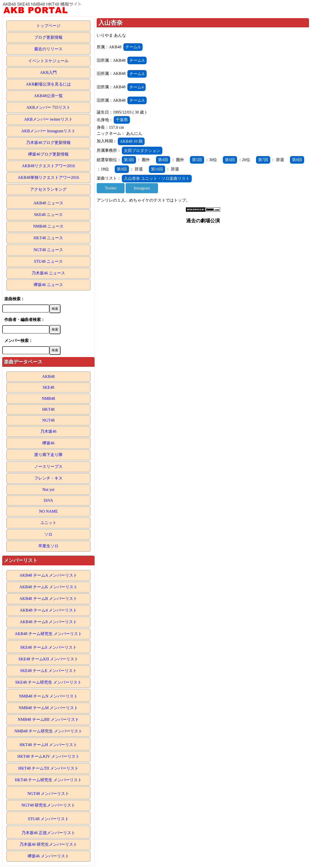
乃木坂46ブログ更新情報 (48, 143)
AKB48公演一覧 (48, 96)
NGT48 (48, 420)
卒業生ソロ (48, 546)
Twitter (111, 188)
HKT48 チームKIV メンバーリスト (48, 756)
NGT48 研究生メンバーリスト (48, 805)
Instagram (142, 188)
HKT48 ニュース (48, 238)
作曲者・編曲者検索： (25, 320)
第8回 (297, 160)
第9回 (122, 169)
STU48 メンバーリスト (48, 819)
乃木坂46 (48, 431)
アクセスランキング (48, 189)
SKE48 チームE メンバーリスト (48, 671)
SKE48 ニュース (48, 215)
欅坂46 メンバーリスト (48, 856)
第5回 (197, 160)
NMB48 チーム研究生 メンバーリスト (48, 731)
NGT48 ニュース (48, 250)
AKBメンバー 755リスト (48, 107)
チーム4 (136, 87)
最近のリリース (48, 49)
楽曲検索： (14, 299)
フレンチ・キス (48, 478)
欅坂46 (48, 443)
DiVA (48, 500)
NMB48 (48, 398)
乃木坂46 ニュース (48, 273)
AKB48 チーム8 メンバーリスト (48, 622)
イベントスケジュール (48, 61)
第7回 (263, 160)
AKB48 (48, 376)
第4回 (163, 160)
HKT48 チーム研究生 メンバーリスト (48, 780)
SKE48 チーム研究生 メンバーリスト (48, 682)
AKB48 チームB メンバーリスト (48, 599)
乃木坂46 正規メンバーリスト (48, 833)
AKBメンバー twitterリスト (48, 119)
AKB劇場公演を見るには (48, 84)
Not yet (48, 490)
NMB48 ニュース (48, 226)
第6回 (230, 160)
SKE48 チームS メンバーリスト (48, 647)
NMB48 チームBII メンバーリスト (48, 719)
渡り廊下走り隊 (48, 455)
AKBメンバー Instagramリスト (48, 131)
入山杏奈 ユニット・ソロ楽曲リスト (157, 178)
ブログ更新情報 (48, 37)
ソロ (48, 534)
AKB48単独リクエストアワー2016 (48, 177)
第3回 (129, 160)
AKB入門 (48, 72)
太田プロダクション (142, 151)
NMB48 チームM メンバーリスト (48, 708)
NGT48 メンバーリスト (48, 794)
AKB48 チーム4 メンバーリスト (48, 610)
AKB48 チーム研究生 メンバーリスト (48, 634)
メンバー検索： (18, 341)
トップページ (48, 26)
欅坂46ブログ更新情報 (48, 154)
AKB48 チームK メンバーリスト (48, 587)
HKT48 (48, 409)
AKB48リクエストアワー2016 (48, 166)
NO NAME (48, 511)
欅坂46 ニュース (48, 285)
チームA (133, 47)
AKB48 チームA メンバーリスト (48, 575)
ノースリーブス (48, 466)
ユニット (48, 523)
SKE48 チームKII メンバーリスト (48, 659)
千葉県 (122, 120)
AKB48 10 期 (131, 141)
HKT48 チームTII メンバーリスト (48, 768)
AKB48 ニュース (48, 203)
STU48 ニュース (48, 261)
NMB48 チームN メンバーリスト (48, 696)
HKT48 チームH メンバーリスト (48, 745)
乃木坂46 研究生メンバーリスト (48, 844)
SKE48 (48, 387)
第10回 (157, 169)
